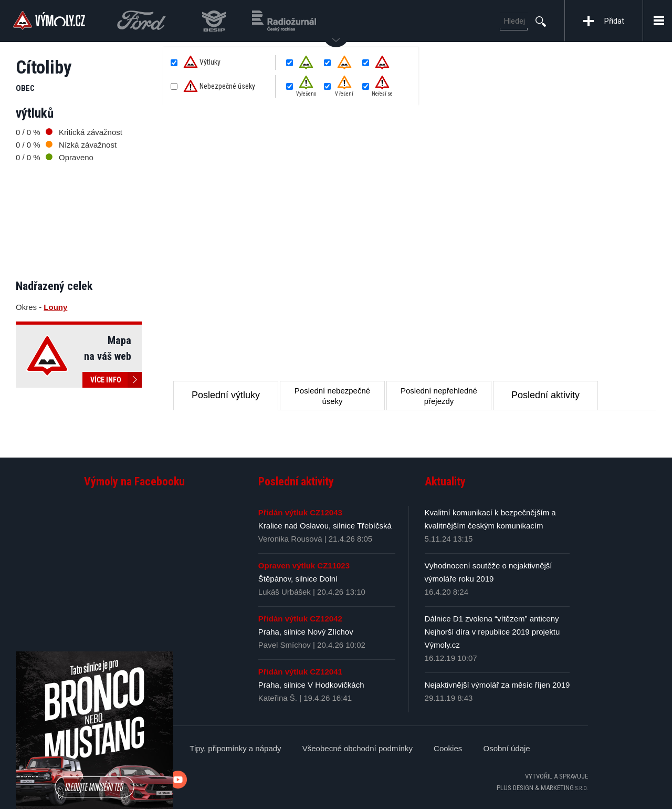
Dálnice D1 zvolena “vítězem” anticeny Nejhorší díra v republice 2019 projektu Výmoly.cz (492, 632)
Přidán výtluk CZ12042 (300, 619)
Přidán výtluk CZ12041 (300, 672)
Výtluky (202, 63)
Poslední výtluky (226, 395)
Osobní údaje (506, 748)
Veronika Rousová (290, 539)
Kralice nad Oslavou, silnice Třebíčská (325, 526)
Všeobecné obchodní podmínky (358, 748)
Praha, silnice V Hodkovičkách (311, 685)
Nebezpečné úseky (219, 87)
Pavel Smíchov (285, 645)
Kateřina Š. (278, 698)
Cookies (448, 748)
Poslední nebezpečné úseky (332, 396)
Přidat (614, 21)
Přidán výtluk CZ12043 (300, 512)
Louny (55, 307)
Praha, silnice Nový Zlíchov (306, 632)
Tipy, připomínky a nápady (235, 748)
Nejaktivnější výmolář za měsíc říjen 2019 (497, 685)
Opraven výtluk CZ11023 (304, 566)
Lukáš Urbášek (285, 592)
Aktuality (445, 481)
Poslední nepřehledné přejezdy (439, 396)
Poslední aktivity (545, 395)
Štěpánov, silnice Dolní (298, 579)
